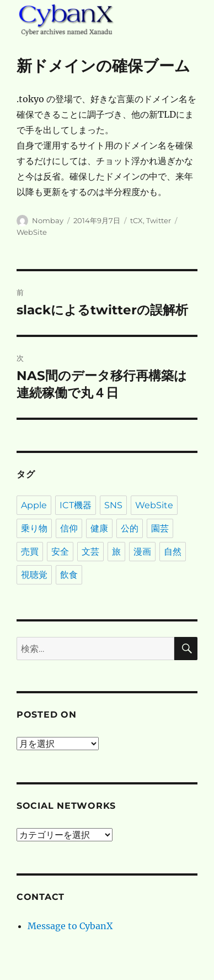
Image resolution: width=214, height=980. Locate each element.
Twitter (159, 220)
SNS (113, 505)
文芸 (90, 552)
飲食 (69, 575)
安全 (60, 552)
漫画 (142, 552)
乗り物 (34, 528)
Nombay (48, 220)
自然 (173, 552)
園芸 (160, 528)
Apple (34, 505)
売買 (30, 552)
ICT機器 (76, 505)
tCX (137, 220)
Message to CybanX (70, 926)
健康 (99, 528)
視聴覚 (34, 575)
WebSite (32, 232)
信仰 (69, 528)
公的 (130, 528)
